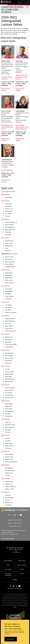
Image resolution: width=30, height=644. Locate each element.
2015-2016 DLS (5, 316)
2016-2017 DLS (5, 302)
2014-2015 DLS (5, 334)
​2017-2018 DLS (5, 286)
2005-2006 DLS (5, 478)
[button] (22, 2)
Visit (10, 526)
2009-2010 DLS (5, 419)
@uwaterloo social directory (15, 588)
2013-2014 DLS (5, 350)
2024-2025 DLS (5, 201)
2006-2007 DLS (5, 465)
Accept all (11, 639)
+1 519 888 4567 (16, 552)
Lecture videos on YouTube (8, 191)
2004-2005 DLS (5, 492)
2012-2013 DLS (5, 366)
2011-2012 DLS (5, 385)
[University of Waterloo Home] (6, 2)
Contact (10, 520)
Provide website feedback (8, 539)
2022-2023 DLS (5, 219)
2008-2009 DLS (5, 435)
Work (9, 523)
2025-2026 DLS (5, 194)
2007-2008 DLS (5, 451)
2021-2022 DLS (5, 238)
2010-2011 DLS (5, 401)
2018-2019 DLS (5, 270)
